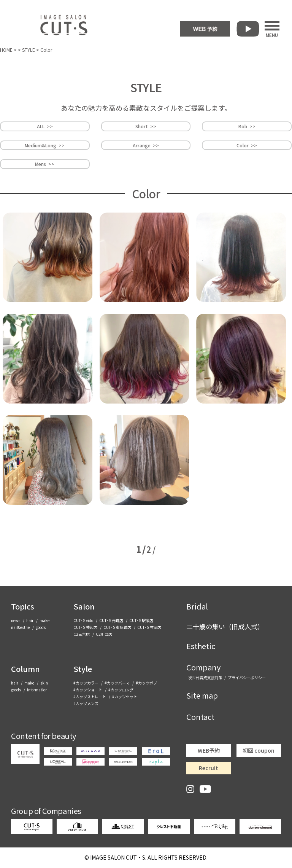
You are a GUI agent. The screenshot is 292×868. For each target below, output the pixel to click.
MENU (272, 29)
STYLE (29, 50)
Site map (202, 695)
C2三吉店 (82, 634)
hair (30, 620)
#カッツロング (121, 690)
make (44, 620)
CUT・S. (118, 857)
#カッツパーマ (117, 683)
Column (25, 669)
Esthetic (201, 646)
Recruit (209, 768)
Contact (200, 717)
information (37, 690)
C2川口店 (104, 634)
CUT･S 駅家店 (141, 620)
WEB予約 (209, 750)
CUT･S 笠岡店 (149, 627)
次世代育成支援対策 (205, 677)
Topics (23, 606)
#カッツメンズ (86, 703)
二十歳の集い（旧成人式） (225, 626)
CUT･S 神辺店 (85, 627)
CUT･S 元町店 (111, 620)
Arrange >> (146, 145)
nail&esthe (20, 627)
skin (44, 683)
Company (203, 667)
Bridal (197, 606)
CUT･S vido (83, 620)
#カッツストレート (90, 696)
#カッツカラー (86, 683)
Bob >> (247, 126)
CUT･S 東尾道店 (117, 627)
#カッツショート (88, 690)
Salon (84, 606)
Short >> (146, 126)
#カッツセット (125, 696)
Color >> (247, 145)
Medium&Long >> (45, 145)
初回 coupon (259, 750)
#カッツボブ (146, 683)
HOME (6, 50)
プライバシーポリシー (247, 677)
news (16, 620)
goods (41, 627)
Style (83, 669)
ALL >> (45, 126)
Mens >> (45, 164)
